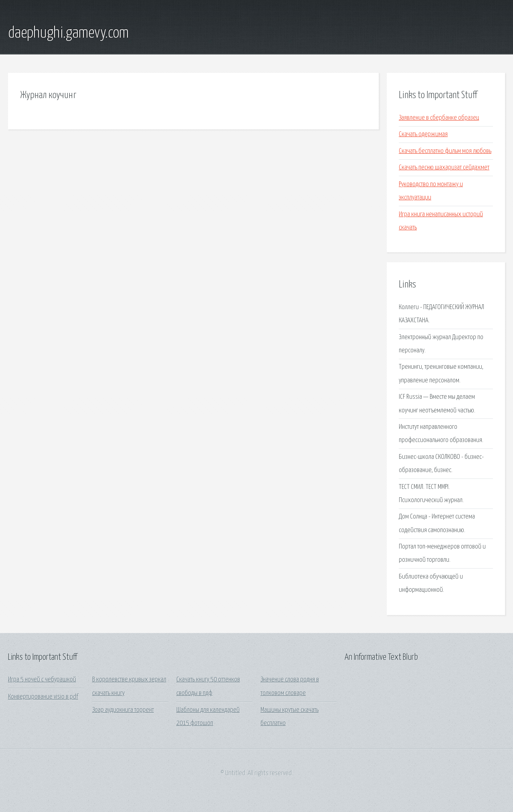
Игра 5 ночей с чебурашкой (42, 680)
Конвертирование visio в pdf (43, 697)
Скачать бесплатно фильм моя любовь (445, 151)
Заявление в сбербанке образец (439, 118)
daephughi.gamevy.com (68, 33)
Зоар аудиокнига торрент (123, 710)
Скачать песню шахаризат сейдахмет (444, 168)
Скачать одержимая (423, 134)
